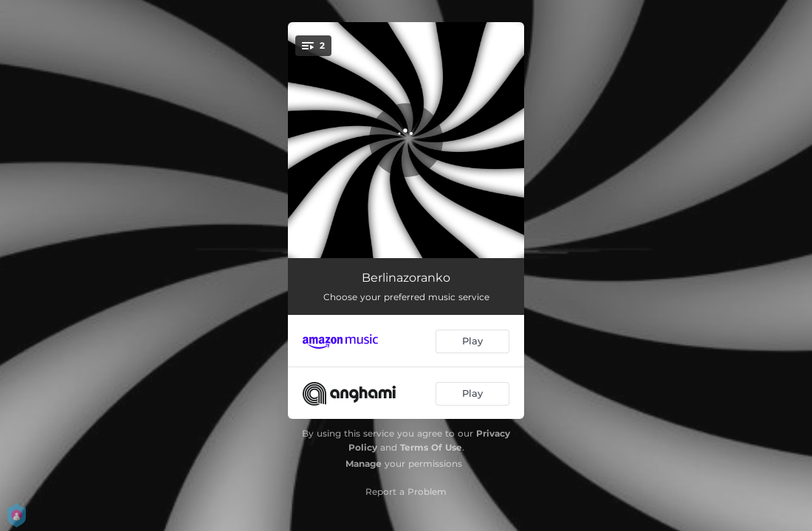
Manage (364, 464)
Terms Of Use (431, 447)
